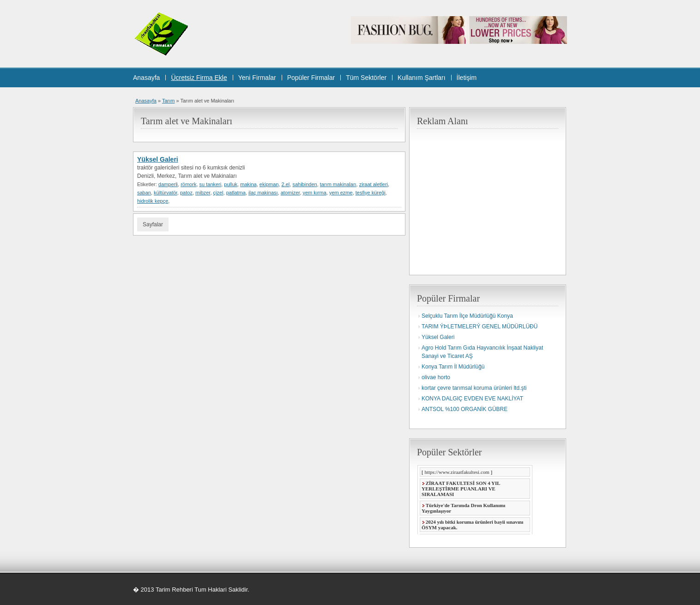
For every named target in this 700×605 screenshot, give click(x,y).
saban (144, 193)
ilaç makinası (263, 193)
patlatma (236, 193)
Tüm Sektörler (366, 78)
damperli (168, 184)
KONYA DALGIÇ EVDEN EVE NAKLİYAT (472, 399)
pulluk (231, 184)
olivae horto (436, 377)
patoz (186, 193)
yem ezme (341, 193)
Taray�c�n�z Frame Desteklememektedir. (475, 500)
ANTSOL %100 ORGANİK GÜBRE (465, 409)
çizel (218, 193)
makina (248, 184)
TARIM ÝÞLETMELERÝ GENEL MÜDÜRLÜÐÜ (480, 327)
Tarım (169, 101)
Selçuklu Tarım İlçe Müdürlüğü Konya (467, 316)
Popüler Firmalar (311, 78)
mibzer (203, 193)
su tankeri (211, 184)
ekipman (269, 184)
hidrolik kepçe (153, 201)
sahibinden (305, 184)
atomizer (290, 193)
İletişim (467, 78)
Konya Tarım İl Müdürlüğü (453, 367)
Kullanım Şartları (421, 78)
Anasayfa (146, 78)
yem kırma (314, 193)
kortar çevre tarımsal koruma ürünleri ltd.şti (474, 388)
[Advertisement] (495, 199)
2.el (286, 184)
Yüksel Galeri (158, 159)
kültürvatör (166, 193)
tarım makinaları (338, 184)
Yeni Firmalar (257, 78)
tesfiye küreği (371, 193)
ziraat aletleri (374, 184)
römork (188, 184)
